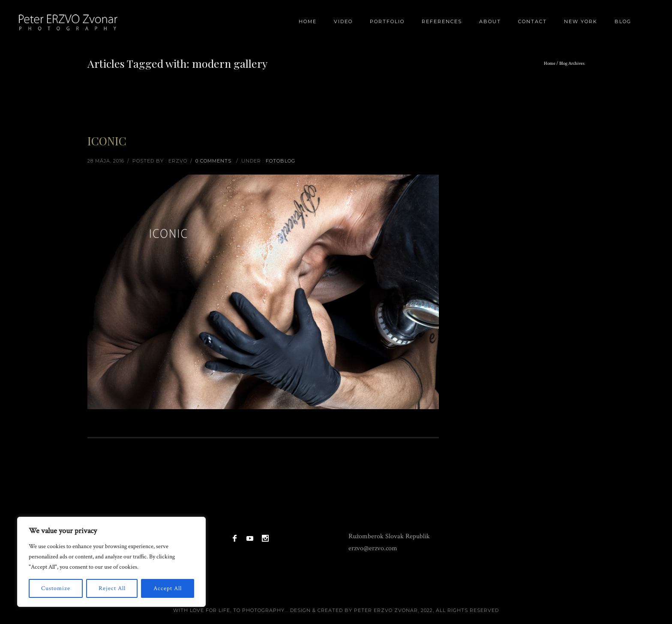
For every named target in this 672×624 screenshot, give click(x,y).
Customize (56, 588)
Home (308, 21)
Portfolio (387, 21)
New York (581, 21)
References (442, 21)
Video (343, 21)
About (490, 21)
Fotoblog (280, 161)
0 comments (213, 161)
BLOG (623, 21)
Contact (532, 21)
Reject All (112, 588)
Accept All (168, 588)
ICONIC (107, 141)
